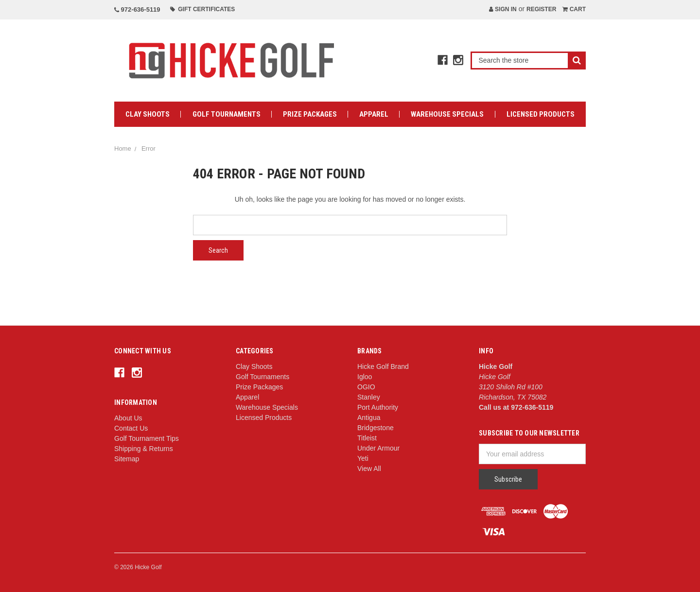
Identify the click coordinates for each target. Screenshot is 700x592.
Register (541, 9)
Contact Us (131, 428)
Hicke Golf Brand (383, 366)
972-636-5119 (137, 9)
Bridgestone (376, 428)
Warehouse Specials (447, 114)
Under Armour (378, 448)
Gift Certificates (203, 9)
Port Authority (378, 407)
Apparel (374, 114)
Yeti (363, 458)
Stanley (369, 397)
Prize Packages (310, 114)
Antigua (369, 418)
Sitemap (127, 459)
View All (369, 469)
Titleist (367, 438)
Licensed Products (541, 114)
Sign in (503, 9)
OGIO (366, 387)
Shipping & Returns (144, 449)
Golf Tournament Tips (147, 438)
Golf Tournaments (227, 114)
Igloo (365, 377)
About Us (128, 418)
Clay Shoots (148, 114)
